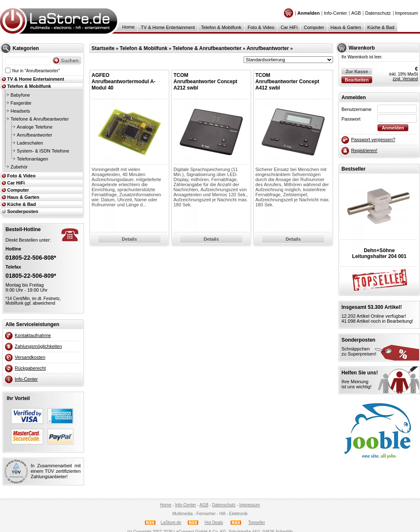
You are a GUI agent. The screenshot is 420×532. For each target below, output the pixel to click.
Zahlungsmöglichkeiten (38, 346)
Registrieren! (364, 150)
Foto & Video (261, 27)
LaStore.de (171, 523)
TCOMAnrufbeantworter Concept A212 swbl (205, 82)
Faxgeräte (21, 103)
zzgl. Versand (405, 79)
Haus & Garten (346, 27)
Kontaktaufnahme (33, 335)
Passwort (351, 119)
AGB (356, 13)
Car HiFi (289, 27)
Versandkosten (30, 357)
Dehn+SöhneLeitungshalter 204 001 (379, 253)
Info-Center (335, 13)
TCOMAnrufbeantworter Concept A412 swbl (287, 82)
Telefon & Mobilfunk (221, 27)
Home (128, 27)
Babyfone (20, 95)
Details (129, 239)
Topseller (257, 523)
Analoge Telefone (35, 127)
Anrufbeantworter (34, 135)
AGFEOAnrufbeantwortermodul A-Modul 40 (123, 82)
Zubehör (19, 167)
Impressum (407, 13)
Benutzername (357, 109)
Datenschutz (378, 13)
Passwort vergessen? (373, 140)
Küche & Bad (381, 27)
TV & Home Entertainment (168, 27)
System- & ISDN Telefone (43, 151)
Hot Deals (214, 523)
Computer (314, 27)
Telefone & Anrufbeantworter (40, 119)
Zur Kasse (357, 71)
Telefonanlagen (33, 159)
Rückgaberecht (30, 368)
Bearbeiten (357, 80)
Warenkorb (362, 48)
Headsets (20, 111)
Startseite (103, 48)
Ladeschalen (30, 143)
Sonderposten (23, 211)
